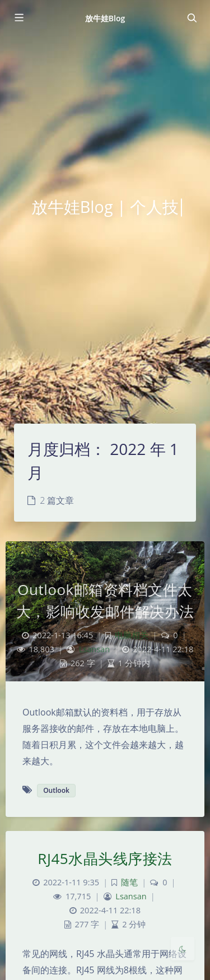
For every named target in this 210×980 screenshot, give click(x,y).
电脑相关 (132, 635)
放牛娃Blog (105, 18)
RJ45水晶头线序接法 (105, 858)
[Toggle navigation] (192, 18)
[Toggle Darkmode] (183, 949)
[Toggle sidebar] (18, 18)
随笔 (129, 882)
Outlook (56, 790)
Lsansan (94, 649)
